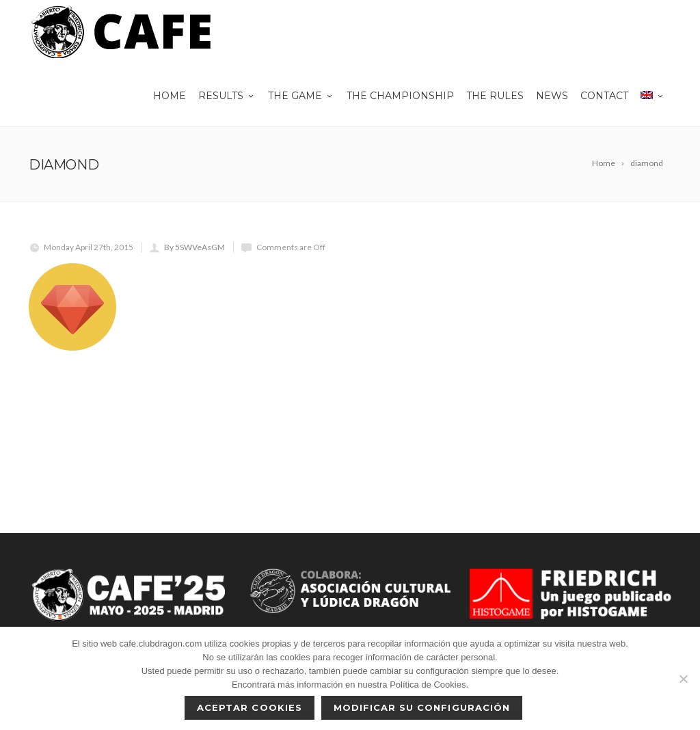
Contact (604, 96)
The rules (495, 96)
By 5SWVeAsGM (194, 247)
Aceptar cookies (250, 707)
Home (170, 96)
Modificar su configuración (422, 707)
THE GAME (301, 96)
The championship (400, 96)
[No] (683, 679)
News (552, 96)
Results (227, 96)
